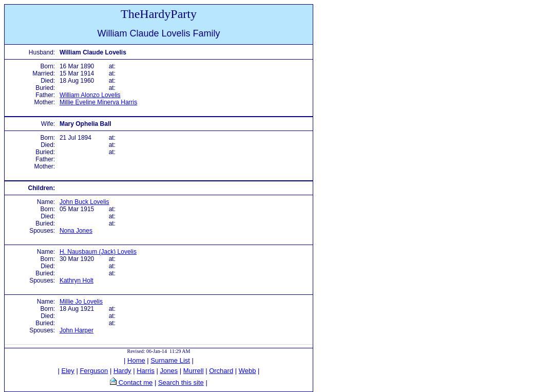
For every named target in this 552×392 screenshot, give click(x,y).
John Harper (77, 330)
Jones (169, 371)
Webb (248, 371)
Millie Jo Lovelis (81, 302)
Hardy (122, 371)
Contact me (135, 382)
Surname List (170, 360)
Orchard (221, 371)
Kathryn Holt (77, 281)
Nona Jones (76, 231)
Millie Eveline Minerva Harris (98, 102)
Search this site (181, 382)
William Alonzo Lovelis (90, 95)
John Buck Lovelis (84, 202)
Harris (146, 371)
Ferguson (94, 371)
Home (136, 360)
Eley (68, 371)
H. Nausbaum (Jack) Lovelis (98, 252)
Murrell (194, 371)
